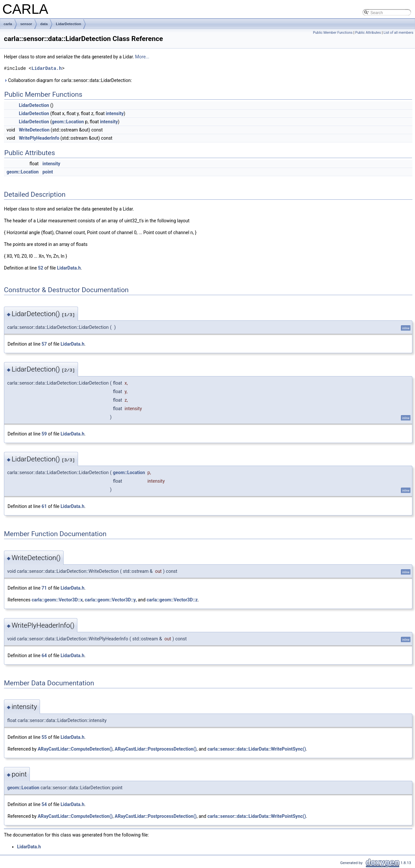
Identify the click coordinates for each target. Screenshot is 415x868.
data (44, 24)
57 (44, 344)
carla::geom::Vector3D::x (57, 600)
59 (44, 434)
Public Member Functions (333, 33)
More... (142, 57)
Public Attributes (368, 33)
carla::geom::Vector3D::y (110, 600)
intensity (115, 113)
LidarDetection (68, 24)
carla (8, 24)
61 (44, 506)
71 (44, 588)
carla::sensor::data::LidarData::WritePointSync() (257, 749)
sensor (26, 24)
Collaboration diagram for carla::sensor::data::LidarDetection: (68, 80)
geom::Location (68, 122)
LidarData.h (47, 68)
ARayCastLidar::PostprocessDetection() (156, 749)
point (48, 172)
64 (44, 656)
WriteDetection (34, 130)
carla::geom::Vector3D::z (172, 600)
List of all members (398, 33)
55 (44, 737)
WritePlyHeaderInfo (39, 138)
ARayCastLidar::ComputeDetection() (75, 749)
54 (44, 804)
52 (41, 268)
